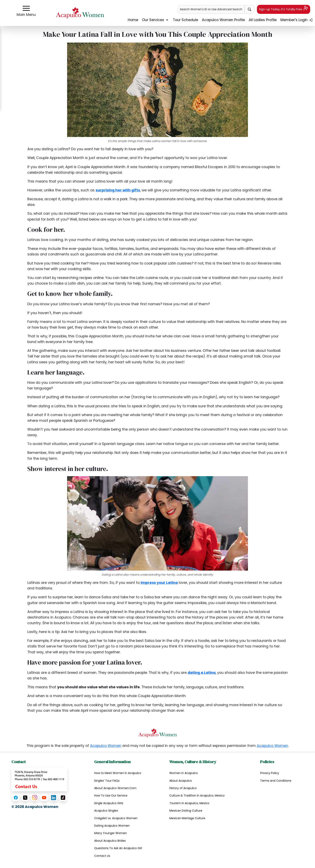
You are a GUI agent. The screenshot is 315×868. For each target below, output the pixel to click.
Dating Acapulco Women (112, 826)
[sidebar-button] (26, 8)
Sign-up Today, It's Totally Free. (283, 8)
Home (133, 20)
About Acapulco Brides (110, 841)
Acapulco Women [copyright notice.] (106, 746)
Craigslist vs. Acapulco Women (116, 818)
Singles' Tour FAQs (107, 781)
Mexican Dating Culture (186, 811)
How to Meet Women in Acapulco (118, 773)
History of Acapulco (183, 788)
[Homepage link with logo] (157, 733)
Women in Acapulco (184, 773)
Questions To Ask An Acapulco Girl (118, 848)
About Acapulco (181, 781)
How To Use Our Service (111, 795)
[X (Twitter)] (25, 798)
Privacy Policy (270, 773)
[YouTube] (44, 798)
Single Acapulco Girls (109, 803)
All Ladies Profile (263, 20)
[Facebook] (16, 798)
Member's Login (297, 20)
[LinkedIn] (54, 798)
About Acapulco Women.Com (115, 788)
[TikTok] (63, 798)
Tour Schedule (186, 20)
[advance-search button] (250, 9)
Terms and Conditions (276, 781)
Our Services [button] (156, 20)
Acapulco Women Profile (223, 20)
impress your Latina (159, 583)
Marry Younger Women (110, 833)
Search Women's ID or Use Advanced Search (211, 9)
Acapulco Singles (106, 811)
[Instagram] (35, 798)
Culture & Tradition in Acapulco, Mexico (197, 795)
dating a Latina (202, 673)
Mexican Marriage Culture (187, 818)
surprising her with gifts (118, 190)
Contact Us (102, 856)
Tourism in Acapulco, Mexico (189, 803)
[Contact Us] (39, 779)
